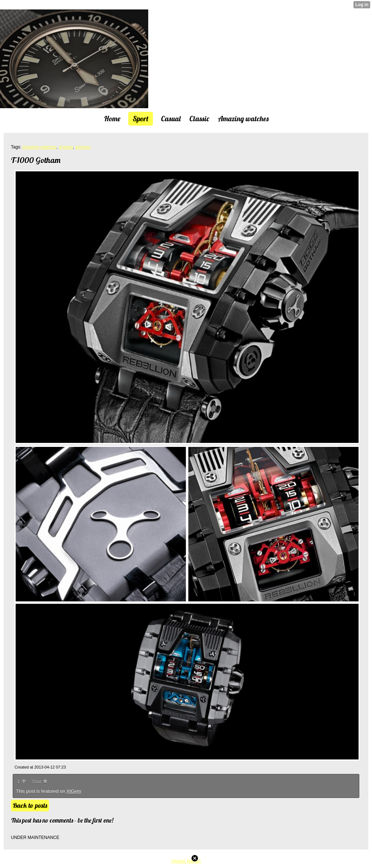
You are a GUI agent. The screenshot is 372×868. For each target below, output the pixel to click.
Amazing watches (39, 147)
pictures (83, 147)
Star (40, 782)
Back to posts (30, 805)
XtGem (74, 791)
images (66, 147)
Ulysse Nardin (186, 861)
